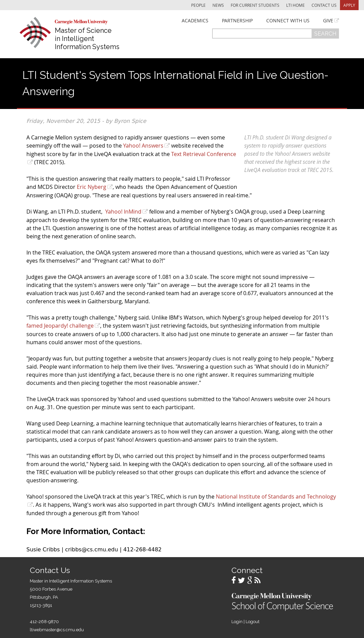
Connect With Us (288, 21)
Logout (253, 622)
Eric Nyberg (92, 187)
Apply (349, 5)
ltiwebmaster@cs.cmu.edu (57, 630)
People (198, 5)
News (218, 5)
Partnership (237, 21)
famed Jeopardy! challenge (60, 326)
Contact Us (324, 5)
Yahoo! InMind (123, 212)
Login (237, 622)
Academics (195, 21)
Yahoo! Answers (143, 146)
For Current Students (255, 5)
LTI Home (295, 5)
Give (328, 21)
